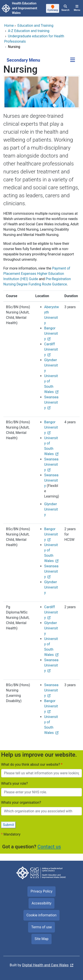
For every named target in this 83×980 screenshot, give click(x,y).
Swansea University (51, 402)
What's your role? (14, 783)
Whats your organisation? (21, 802)
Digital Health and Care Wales (45, 965)
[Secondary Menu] (73, 60)
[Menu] (77, 8)
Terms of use (41, 927)
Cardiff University (51, 349)
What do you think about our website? (31, 764)
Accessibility (42, 903)
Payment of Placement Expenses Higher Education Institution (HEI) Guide (37, 274)
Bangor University (51, 333)
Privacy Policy (41, 891)
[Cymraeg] (53, 9)
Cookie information (42, 915)
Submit (8, 825)
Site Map (41, 939)
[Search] (65, 8)
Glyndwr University (51, 365)
